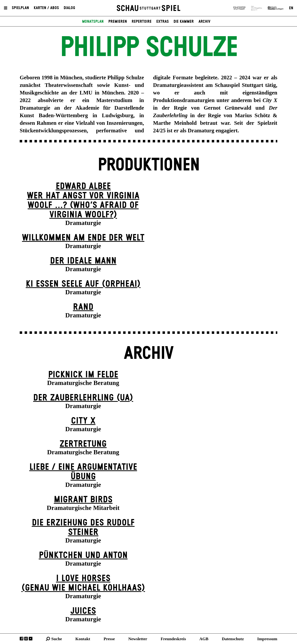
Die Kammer (184, 22)
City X (83, 421)
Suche (57, 639)
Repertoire (142, 22)
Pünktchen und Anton (83, 555)
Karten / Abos (46, 8)
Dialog (69, 8)
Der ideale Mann (83, 261)
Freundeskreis (173, 639)
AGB (204, 639)
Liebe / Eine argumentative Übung (83, 472)
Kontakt (83, 639)
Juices (83, 611)
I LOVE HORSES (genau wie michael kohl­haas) (83, 583)
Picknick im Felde (83, 375)
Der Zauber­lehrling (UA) (83, 398)
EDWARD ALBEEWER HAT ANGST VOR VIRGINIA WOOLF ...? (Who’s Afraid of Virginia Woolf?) (83, 201)
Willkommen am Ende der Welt (83, 238)
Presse (109, 639)
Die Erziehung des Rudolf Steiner (83, 528)
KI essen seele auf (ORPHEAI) (83, 284)
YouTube (31, 639)
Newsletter (138, 639)
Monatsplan (93, 22)
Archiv (204, 22)
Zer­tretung (83, 444)
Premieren (118, 22)
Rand (83, 307)
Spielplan (20, 8)
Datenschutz (233, 639)
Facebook (21, 639)
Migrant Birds (83, 500)
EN (291, 8)
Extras (163, 22)
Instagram (26, 639)
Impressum (267, 639)
